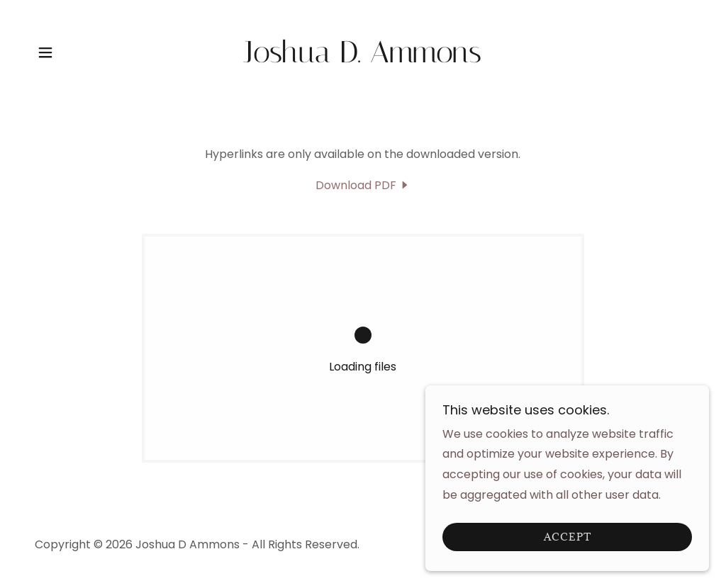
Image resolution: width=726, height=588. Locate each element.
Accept (568, 547)
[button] (45, 52)
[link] (363, 58)
